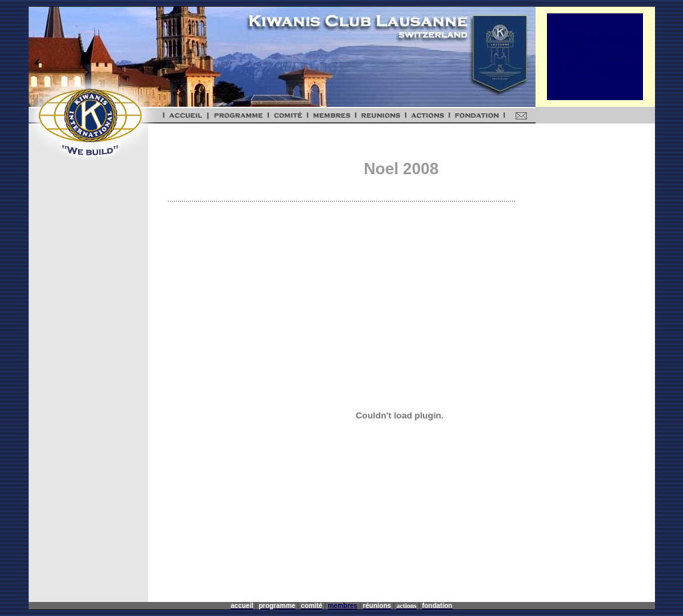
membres (342, 606)
